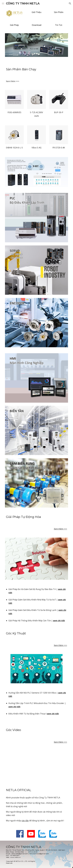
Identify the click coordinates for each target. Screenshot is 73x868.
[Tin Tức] (59, 25)
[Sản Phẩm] (59, 12)
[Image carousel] (36, 47)
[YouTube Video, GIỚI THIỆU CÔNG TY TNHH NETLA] (36, 765)
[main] (36, 69)
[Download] (36, 25)
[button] (3, 3)
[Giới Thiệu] (36, 12)
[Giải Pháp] (14, 25)
